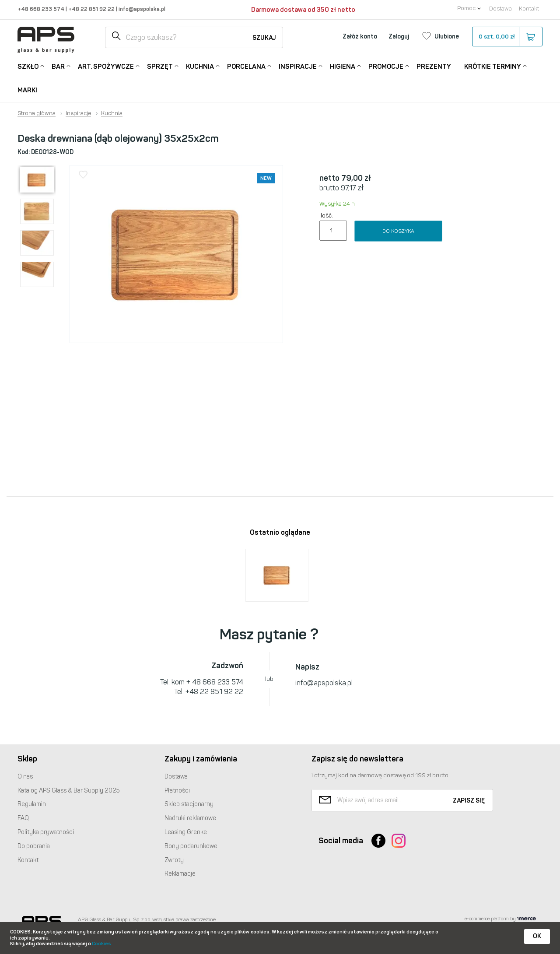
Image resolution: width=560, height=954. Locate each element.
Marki (27, 90)
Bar (58, 66)
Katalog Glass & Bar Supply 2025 (69, 791)
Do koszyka (398, 231)
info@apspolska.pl (141, 9)
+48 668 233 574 (42, 9)
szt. (507, 37)
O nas (25, 777)
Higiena (343, 66)
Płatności (177, 791)
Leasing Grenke (186, 832)
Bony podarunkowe (191, 846)
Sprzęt (160, 66)
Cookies (101, 944)
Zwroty (174, 860)
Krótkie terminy (493, 66)
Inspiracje (298, 66)
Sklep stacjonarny (189, 804)
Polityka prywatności (46, 832)
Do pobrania (34, 846)
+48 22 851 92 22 (92, 9)
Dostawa (500, 9)
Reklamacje (180, 874)
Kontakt (529, 9)
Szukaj (264, 38)
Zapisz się (469, 801)
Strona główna (37, 113)
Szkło (28, 66)
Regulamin (32, 804)
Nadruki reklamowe (190, 818)
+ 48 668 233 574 (215, 682)
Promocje (386, 66)
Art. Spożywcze (106, 66)
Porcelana (246, 66)
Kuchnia (200, 66)
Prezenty (434, 67)
